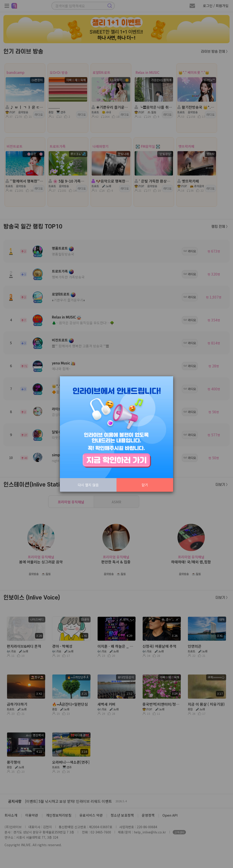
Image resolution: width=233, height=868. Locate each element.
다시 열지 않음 (88, 485)
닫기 (145, 485)
